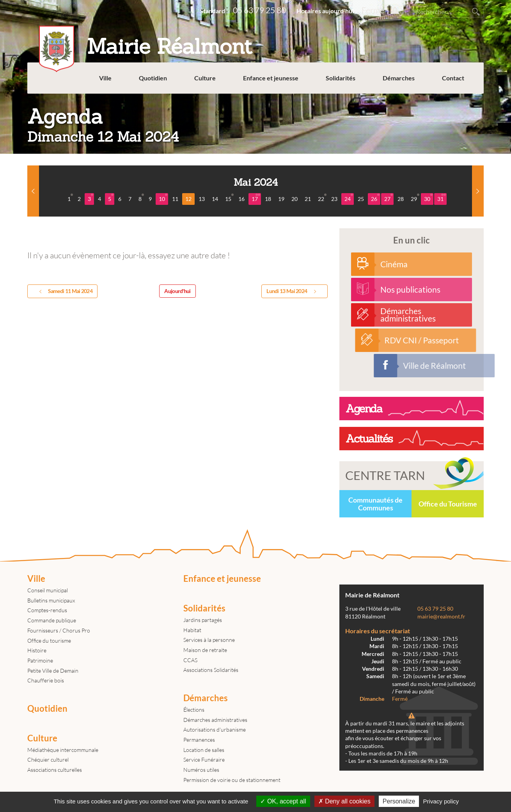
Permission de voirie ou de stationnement (232, 780)
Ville (105, 78)
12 (188, 199)
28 (401, 199)
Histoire (37, 650)
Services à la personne (209, 640)
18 (268, 199)
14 (215, 199)
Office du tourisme (49, 641)
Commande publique (52, 620)
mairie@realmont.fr (441, 617)
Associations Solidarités (211, 670)
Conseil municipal (48, 590)
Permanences (199, 740)
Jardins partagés (203, 620)
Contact (453, 78)
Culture (205, 78)
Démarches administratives (215, 720)
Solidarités (341, 78)
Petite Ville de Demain (53, 671)
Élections (194, 710)
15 (229, 198)
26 (375, 198)
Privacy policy (441, 801)
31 (442, 198)
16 (241, 199)
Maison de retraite (205, 650)
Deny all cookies (344, 801)
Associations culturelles (55, 770)
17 (256, 198)
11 (175, 199)
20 (295, 199)
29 (415, 198)
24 (349, 198)
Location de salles (204, 750)
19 (281, 199)
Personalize (399, 801)
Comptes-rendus (47, 610)
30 (428, 198)
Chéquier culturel (48, 760)
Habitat (192, 630)
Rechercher (476, 12)
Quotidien (153, 78)
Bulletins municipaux (51, 600)
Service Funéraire (204, 760)
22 (322, 198)
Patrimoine (40, 660)
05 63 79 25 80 (259, 10)
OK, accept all (283, 801)
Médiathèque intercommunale (63, 750)
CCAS (190, 660)
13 (202, 199)
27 (389, 198)
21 (308, 199)
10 (163, 198)
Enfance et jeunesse (271, 78)
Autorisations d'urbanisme (215, 729)
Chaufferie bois (46, 680)
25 (361, 199)
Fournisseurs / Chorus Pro (59, 630)
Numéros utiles (201, 770)
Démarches (399, 78)
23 (334, 199)
